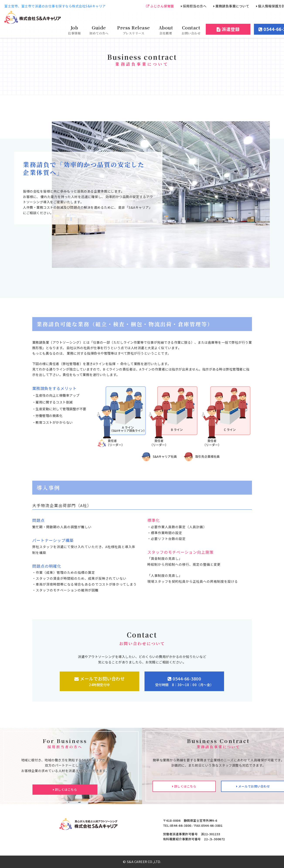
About (166, 30)
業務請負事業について (231, 6)
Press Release (133, 30)
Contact (191, 30)
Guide (99, 30)
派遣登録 (228, 29)
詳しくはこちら (65, 789)
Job (74, 30)
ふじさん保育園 (160, 6)
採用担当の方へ (194, 6)
